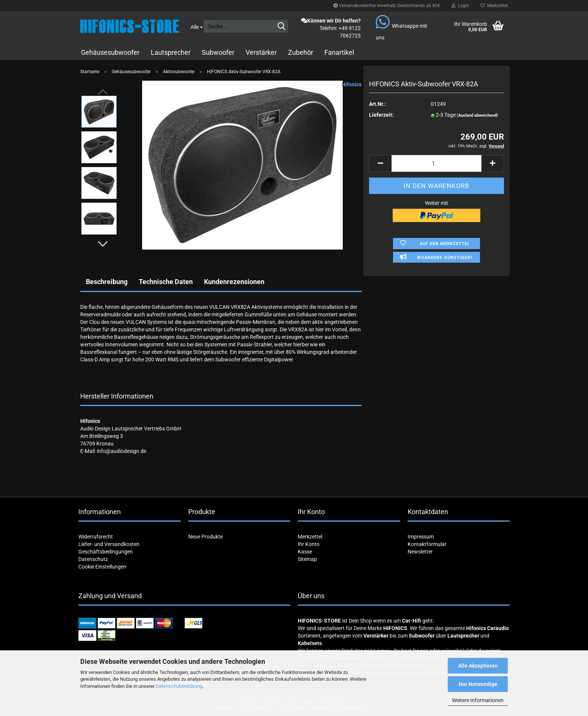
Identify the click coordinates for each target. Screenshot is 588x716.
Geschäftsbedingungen (106, 552)
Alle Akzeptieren (478, 666)
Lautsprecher (171, 52)
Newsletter (420, 552)
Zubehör (301, 52)
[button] (103, 244)
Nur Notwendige (478, 684)
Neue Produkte (205, 537)
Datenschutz (93, 559)
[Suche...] (197, 26)
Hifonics (352, 84)
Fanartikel (339, 52)
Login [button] (460, 6)
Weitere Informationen (478, 700)
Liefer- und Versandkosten (109, 544)
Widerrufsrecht (96, 537)
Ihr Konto (309, 544)
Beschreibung (107, 282)
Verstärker (261, 52)
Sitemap (307, 559)
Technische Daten (166, 282)
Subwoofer (218, 52)
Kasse (305, 552)
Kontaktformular (427, 544)
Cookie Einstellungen (102, 567)
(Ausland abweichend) (477, 115)
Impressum (421, 537)
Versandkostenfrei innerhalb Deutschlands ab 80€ (387, 6)
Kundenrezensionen (234, 282)
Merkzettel (494, 6)
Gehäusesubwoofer (110, 52)
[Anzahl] (436, 163)
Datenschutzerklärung (179, 686)
